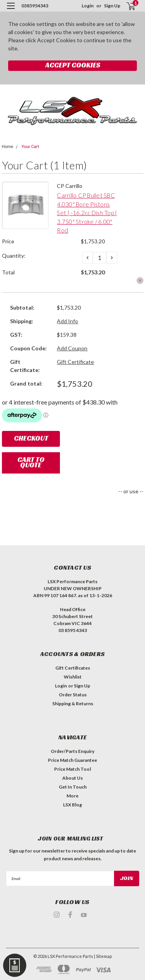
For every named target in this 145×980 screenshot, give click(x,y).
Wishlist (73, 677)
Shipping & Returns (73, 704)
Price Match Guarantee (72, 760)
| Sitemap (103, 956)
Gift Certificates (73, 668)
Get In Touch (73, 787)
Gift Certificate (75, 362)
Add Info (67, 321)
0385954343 (35, 6)
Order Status (73, 695)
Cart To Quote (31, 462)
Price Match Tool (72, 769)
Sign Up (112, 6)
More (72, 796)
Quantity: (14, 256)
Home (8, 147)
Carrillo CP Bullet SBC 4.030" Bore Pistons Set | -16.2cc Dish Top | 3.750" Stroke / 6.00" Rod (87, 213)
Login (88, 6)
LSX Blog (72, 805)
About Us (72, 778)
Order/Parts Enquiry (72, 751)
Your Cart (30, 147)
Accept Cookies (73, 65)
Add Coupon (72, 348)
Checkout (31, 438)
